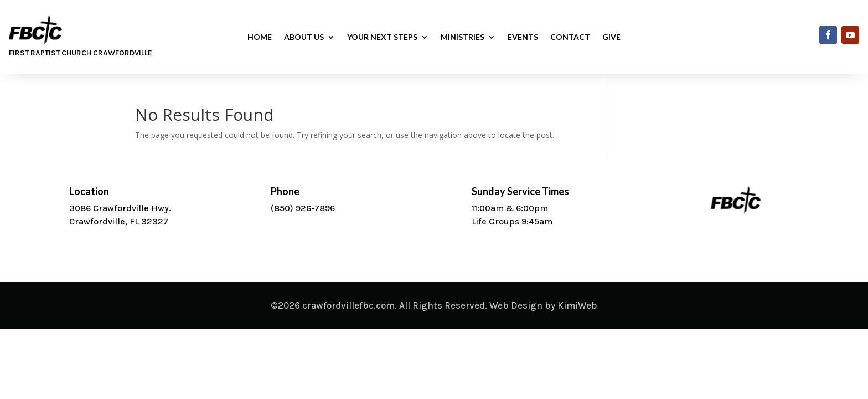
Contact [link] (570, 37)
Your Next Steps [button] (382, 37)
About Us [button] (304, 37)
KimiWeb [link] (577, 305)
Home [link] (260, 37)
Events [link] (523, 37)
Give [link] (611, 37)
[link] (828, 35)
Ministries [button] (463, 37)
